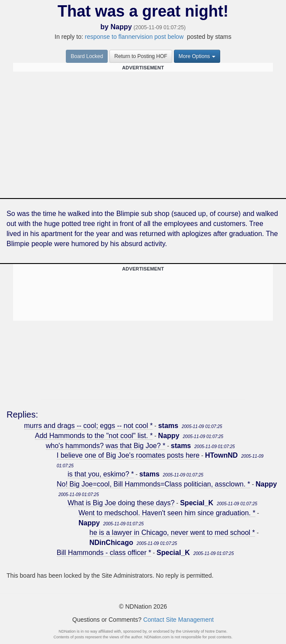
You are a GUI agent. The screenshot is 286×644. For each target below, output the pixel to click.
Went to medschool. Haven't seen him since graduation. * (167, 513)
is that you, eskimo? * (101, 474)
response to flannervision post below (134, 37)
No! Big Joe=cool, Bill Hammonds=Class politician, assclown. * (153, 484)
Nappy (121, 27)
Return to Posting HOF (141, 56)
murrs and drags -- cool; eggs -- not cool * (88, 426)
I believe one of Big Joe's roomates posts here (128, 455)
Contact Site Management (178, 620)
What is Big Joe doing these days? (121, 503)
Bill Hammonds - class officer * (104, 553)
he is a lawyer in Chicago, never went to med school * (172, 533)
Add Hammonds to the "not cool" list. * (94, 436)
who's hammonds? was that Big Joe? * (106, 446)
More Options (197, 56)
